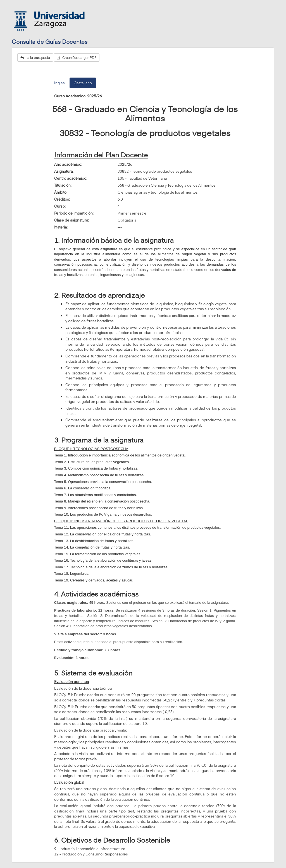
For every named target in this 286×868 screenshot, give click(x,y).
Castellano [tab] (83, 83)
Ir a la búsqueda (35, 57)
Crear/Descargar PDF (77, 57)
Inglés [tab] (59, 83)
